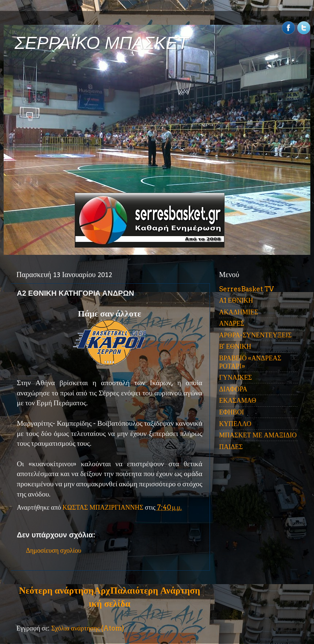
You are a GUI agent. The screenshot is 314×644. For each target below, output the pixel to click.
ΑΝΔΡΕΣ (232, 323)
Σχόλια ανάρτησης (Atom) (88, 628)
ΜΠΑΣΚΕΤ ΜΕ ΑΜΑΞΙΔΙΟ (258, 435)
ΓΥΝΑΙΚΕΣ (235, 377)
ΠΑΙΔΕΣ (231, 447)
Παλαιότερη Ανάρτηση (155, 590)
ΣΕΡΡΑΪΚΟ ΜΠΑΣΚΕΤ (102, 43)
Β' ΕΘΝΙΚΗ (235, 346)
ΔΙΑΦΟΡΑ (233, 389)
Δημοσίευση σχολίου (54, 550)
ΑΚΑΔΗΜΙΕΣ (239, 312)
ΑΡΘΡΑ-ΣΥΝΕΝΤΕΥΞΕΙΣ (255, 335)
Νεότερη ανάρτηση (56, 590)
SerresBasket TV (246, 289)
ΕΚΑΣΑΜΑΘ (238, 400)
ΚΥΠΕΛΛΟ (235, 424)
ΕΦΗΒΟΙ (231, 412)
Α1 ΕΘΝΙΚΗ (236, 300)
